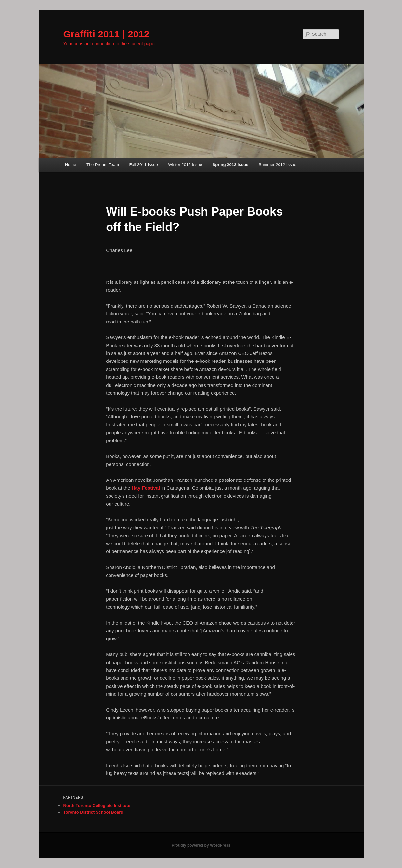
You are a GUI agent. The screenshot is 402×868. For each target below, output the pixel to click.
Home (71, 165)
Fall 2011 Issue (144, 165)
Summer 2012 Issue (278, 165)
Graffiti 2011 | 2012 (106, 34)
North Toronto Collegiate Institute (97, 805)
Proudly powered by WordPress (201, 845)
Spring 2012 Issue (231, 165)
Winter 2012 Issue (185, 165)
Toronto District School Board (93, 812)
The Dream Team (103, 165)
